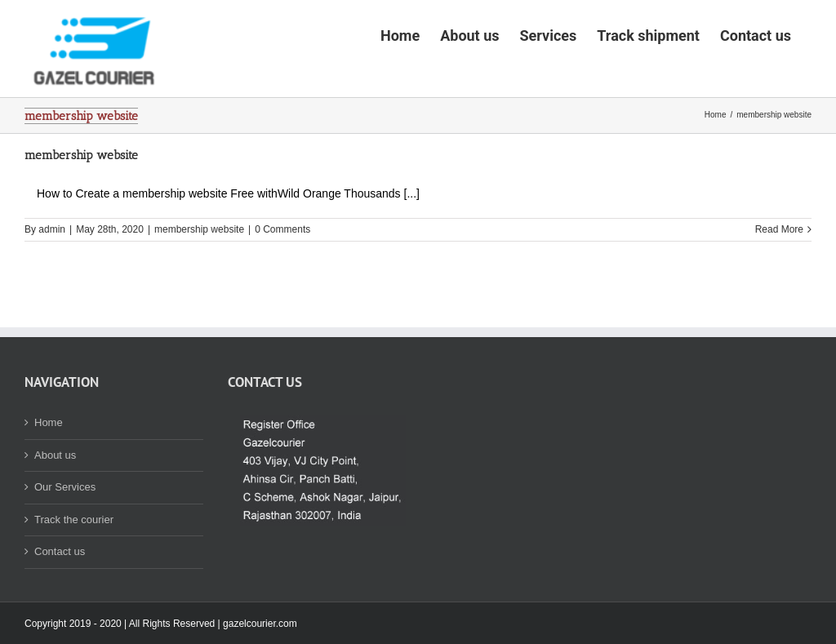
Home (49, 473)
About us (55, 506)
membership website (81, 206)
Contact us (60, 602)
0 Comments (282, 280)
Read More (779, 280)
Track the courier (74, 570)
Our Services (65, 537)
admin (52, 280)
